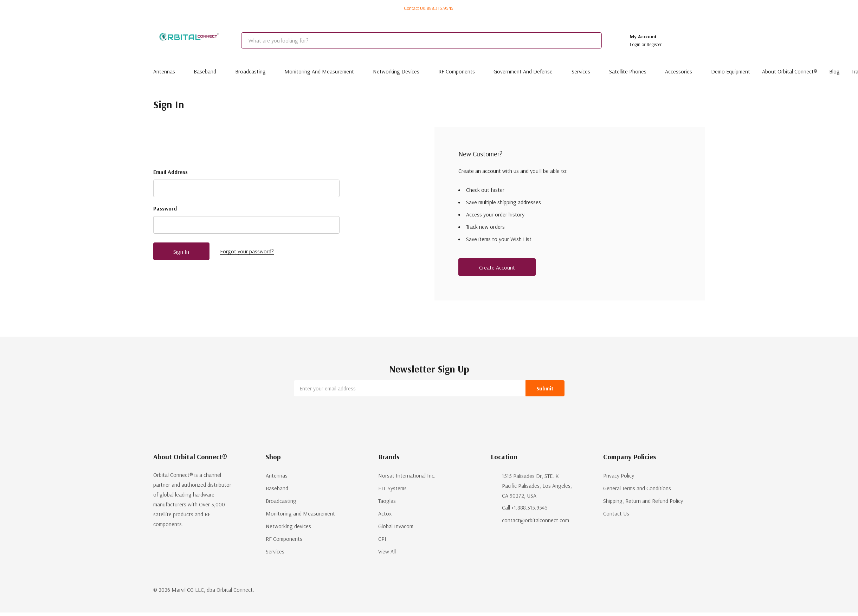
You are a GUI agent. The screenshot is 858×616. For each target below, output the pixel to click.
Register (654, 44)
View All (387, 551)
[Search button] (610, 40)
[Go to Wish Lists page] (676, 40)
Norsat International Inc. (407, 475)
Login (636, 44)
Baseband (205, 71)
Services (581, 71)
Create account (497, 267)
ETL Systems (392, 488)
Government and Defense (523, 71)
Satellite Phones (628, 71)
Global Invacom (396, 526)
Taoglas (387, 501)
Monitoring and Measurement (319, 71)
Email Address (170, 172)
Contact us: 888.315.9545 (429, 8)
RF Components (457, 71)
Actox (385, 513)
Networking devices (396, 71)
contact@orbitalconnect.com (536, 520)
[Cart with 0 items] (695, 40)
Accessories (679, 71)
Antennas (164, 71)
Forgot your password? (247, 251)
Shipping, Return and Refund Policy (643, 501)
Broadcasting (250, 71)
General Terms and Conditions (637, 488)
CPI (382, 539)
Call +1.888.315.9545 (525, 507)
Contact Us (616, 513)
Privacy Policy (619, 475)
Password (165, 208)
